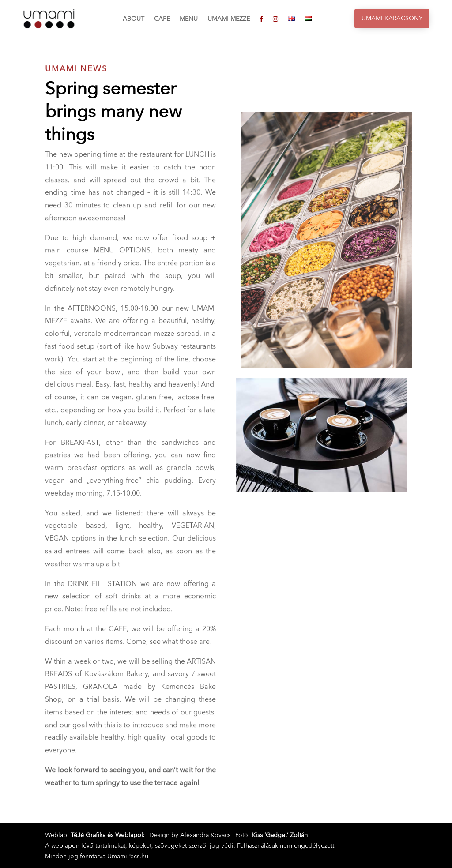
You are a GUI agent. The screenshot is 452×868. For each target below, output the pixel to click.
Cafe (162, 19)
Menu (189, 19)
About (134, 19)
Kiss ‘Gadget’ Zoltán (280, 835)
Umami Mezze (229, 19)
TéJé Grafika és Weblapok (107, 835)
